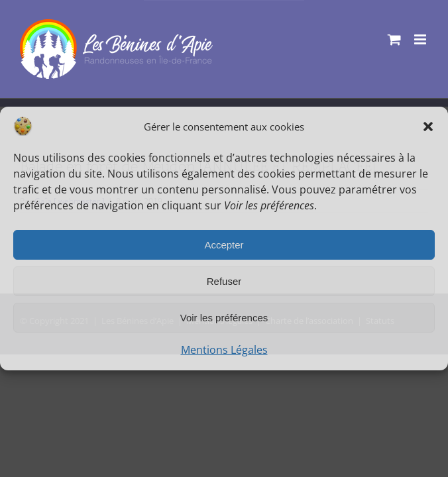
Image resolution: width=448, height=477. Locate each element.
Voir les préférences (224, 318)
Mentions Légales (224, 350)
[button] (428, 127)
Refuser (224, 281)
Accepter (224, 245)
